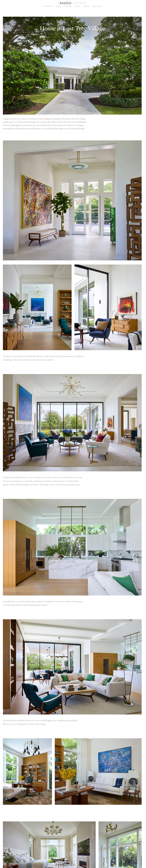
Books (78, 6)
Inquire (86, 6)
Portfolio (48, 6)
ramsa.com (97, 6)
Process (68, 6)
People (59, 6)
